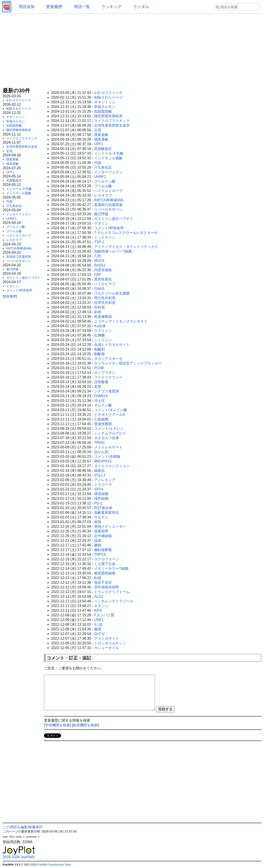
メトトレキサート (108, 447)
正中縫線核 (103, 536)
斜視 (98, 312)
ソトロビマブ (105, 284)
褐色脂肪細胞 (105, 573)
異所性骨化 (103, 279)
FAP (97, 275)
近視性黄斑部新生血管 (22, 147)
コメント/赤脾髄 (107, 457)
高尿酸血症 (14, 180)
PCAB (99, 368)
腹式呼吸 (12, 269)
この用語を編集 (15, 827)
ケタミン (12, 286)
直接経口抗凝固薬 (19, 257)
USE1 (99, 620)
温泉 (98, 541)
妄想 (98, 387)
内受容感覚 (103, 270)
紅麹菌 (99, 335)
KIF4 (98, 610)
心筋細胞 (101, 419)
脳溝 (98, 629)
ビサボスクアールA (110, 415)
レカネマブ (14, 240)
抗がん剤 (101, 452)
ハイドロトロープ (19, 235)
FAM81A (101, 396)
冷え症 (99, 401)
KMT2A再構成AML (19, 248)
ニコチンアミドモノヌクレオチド (121, 321)
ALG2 (99, 596)
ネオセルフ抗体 (107, 438)
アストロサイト (107, 638)
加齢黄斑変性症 (107, 513)
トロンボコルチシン (110, 643)
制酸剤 (99, 349)
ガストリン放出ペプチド (23, 278)
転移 (98, 578)
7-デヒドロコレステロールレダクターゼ (126, 233)
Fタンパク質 (104, 615)
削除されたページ (19, 109)
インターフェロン (19, 214)
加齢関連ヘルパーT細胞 (113, 251)
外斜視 (99, 307)
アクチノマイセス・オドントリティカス (126, 247)
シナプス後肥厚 (107, 391)
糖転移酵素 (103, 550)
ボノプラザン (105, 373)
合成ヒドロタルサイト (112, 345)
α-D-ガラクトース (19, 100)
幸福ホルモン (16, 121)
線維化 (99, 471)
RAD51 (100, 265)
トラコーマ (103, 485)
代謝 (9, 201)
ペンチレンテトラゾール (114, 601)
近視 (9, 151)
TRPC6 (100, 554)
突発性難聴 (103, 424)
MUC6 (99, 261)
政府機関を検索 (85, 725)
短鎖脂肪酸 (14, 125)
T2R (97, 256)
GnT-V (99, 634)
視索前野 (101, 531)
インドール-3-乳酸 (19, 189)
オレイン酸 (103, 405)
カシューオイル (107, 648)
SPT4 (99, 489)
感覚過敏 (12, 164)
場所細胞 (101, 499)
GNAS (99, 289)
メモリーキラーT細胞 (111, 568)
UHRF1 (11, 219)
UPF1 (10, 172)
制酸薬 (99, 354)
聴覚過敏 (12, 159)
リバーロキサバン (19, 261)
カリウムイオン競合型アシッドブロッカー (128, 363)
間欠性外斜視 (105, 298)
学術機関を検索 (58, 725)
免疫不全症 (103, 582)
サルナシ (101, 517)
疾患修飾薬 (103, 317)
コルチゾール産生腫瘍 (112, 293)
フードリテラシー (108, 377)
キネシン (101, 606)
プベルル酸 (14, 231)
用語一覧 (82, 7)
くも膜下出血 (105, 564)
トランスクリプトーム (112, 592)
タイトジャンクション (112, 466)
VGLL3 (100, 475)
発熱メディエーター (110, 527)
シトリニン (103, 340)
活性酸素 (101, 382)
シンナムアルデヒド (110, 433)
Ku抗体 (100, 326)
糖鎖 (98, 545)
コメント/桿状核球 (19, 290)
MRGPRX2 (103, 461)
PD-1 (98, 503)
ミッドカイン (105, 237)
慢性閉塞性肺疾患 (19, 130)
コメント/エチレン (109, 429)
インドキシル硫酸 (19, 193)
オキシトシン (16, 117)
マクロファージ (107, 559)
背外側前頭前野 (107, 587)
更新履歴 (54, 7)
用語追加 (27, 7)
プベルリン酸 (16, 227)
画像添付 (36, 827)
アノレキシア (105, 480)
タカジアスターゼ (108, 359)
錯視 (98, 522)
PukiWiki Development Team (54, 865)
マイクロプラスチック (22, 138)
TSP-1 (99, 242)
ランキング (111, 7)
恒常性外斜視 (105, 303)
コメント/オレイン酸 (111, 410)
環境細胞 (101, 494)
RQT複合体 (103, 508)
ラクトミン (103, 331)
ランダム (141, 7)
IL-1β (98, 624)
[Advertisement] (132, 49)
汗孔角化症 (14, 206)
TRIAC (99, 443)
